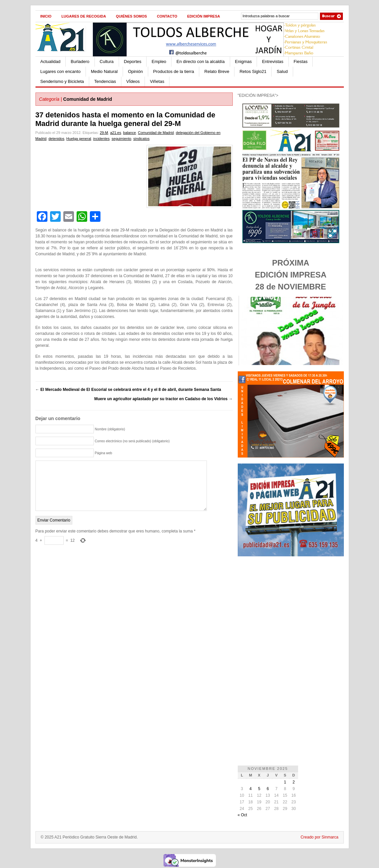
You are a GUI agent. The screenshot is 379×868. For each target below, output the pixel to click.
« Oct (243, 815)
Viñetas (157, 81)
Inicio (46, 16)
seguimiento (122, 139)
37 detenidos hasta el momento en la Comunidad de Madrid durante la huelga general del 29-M (126, 119)
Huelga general (79, 139)
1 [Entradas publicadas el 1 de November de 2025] (285, 782)
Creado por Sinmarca (319, 837)
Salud (282, 71)
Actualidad (51, 62)
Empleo (159, 62)
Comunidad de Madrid (88, 99)
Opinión (135, 71)
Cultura (107, 62)
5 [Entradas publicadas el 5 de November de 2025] (259, 789)
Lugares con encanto (61, 71)
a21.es (116, 133)
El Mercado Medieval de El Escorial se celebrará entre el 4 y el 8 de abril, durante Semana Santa (128, 390)
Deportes (133, 62)
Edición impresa (203, 16)
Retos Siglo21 (253, 71)
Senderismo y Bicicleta (62, 81)
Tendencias (105, 81)
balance (129, 133)
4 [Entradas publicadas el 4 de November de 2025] (251, 789)
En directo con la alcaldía (200, 62)
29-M (104, 133)
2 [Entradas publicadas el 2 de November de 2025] (294, 782)
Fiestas (301, 62)
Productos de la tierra (174, 71)
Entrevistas (273, 62)
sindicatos (141, 139)
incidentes (101, 139)
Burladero (80, 62)
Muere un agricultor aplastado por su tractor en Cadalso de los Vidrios (163, 399)
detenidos (56, 139)
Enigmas (244, 62)
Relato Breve (217, 71)
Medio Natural (104, 71)
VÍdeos (133, 81)
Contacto (167, 16)
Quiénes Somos (132, 16)
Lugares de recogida (84, 16)
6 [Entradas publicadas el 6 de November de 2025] (268, 789)
